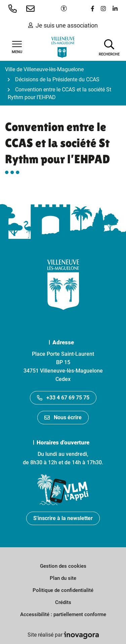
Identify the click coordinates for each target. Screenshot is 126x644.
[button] (14, 8)
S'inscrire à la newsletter (63, 518)
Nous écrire (63, 417)
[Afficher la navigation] (17, 47)
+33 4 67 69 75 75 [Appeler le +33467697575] (63, 398)
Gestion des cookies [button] (63, 566)
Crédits (63, 602)
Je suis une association (63, 25)
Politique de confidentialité (63, 590)
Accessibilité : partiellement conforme (63, 614)
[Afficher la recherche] (109, 47)
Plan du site (63, 578)
